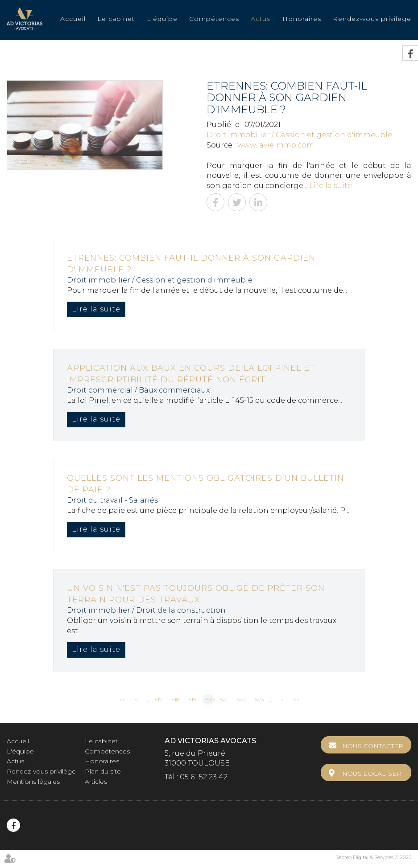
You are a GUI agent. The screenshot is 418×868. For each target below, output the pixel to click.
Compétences (214, 19)
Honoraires (302, 19)
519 (192, 699)
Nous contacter (373, 746)
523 (259, 699)
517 (159, 699)
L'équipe (162, 19)
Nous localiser (372, 774)
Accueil (73, 19)
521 (224, 699)
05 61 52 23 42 (204, 777)
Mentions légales (33, 782)
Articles (96, 782)
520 (210, 699)
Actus (261, 19)
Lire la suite (331, 186)
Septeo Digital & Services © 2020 (373, 857)
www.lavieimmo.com (276, 145)
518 (176, 699)
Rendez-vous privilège (372, 19)
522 (241, 699)
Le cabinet (116, 19)
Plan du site (103, 771)
